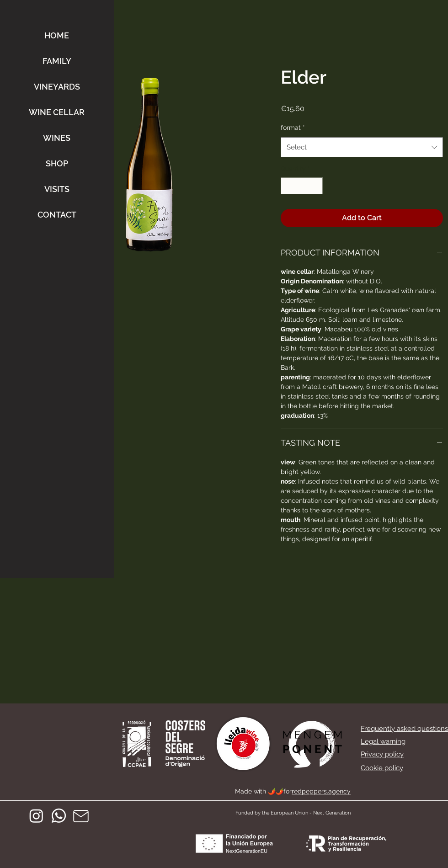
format (293, 128)
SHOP (57, 163)
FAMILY (57, 61)
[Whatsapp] (59, 816)
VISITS (57, 189)
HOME (57, 35)
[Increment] (316, 186)
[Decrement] (288, 186)
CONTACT (57, 215)
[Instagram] (36, 816)
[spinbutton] (302, 186)
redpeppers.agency (321, 791)
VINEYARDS (57, 87)
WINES (57, 138)
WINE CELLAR (57, 112)
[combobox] (362, 147)
